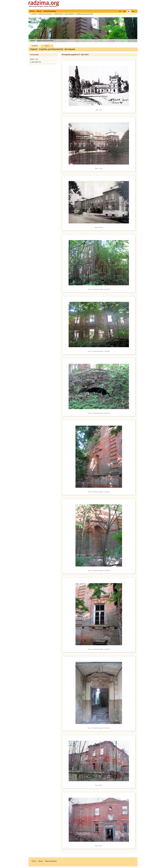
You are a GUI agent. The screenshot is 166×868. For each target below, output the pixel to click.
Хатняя (34, 14)
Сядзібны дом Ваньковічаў (84, 14)
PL (120, 11)
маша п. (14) (34, 59)
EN (124, 11)
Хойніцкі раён (58, 14)
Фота (47, 46)
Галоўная (35, 46)
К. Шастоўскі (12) (35, 62)
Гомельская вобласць (45, 14)
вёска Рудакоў (69, 14)
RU (133, 11)
